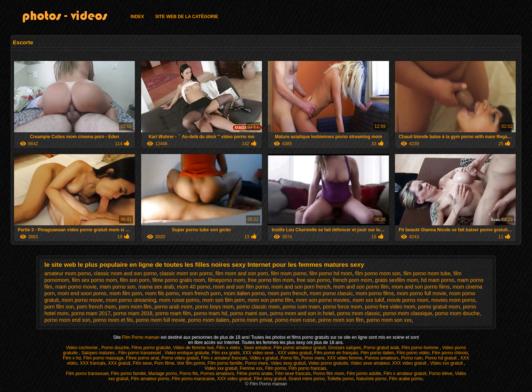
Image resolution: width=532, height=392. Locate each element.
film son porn (135, 280)
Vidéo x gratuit (264, 358)
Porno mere (313, 358)
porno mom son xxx (389, 320)
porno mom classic (359, 313)
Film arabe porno (406, 379)
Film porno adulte (364, 374)
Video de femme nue (194, 348)
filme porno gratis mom (179, 280)
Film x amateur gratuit (405, 374)
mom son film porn (223, 300)
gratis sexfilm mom (397, 280)
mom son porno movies (323, 300)
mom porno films (375, 293)
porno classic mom (258, 307)
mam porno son (117, 287)
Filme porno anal (142, 358)
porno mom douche (458, 313)
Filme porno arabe (254, 374)
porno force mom (342, 307)
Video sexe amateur (370, 363)
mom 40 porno (194, 287)
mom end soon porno (82, 293)
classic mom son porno (186, 273)
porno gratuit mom (439, 307)
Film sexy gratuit (270, 379)
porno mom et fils (113, 320)
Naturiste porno (371, 379)
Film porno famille (225, 363)
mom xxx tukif (368, 300)
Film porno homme (421, 348)
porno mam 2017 (91, 313)
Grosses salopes (345, 348)
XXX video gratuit (295, 353)
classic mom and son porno (125, 273)
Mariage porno (163, 374)
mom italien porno (244, 293)
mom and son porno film (361, 287)
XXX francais (93, 363)
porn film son (59, 307)
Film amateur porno (150, 379)
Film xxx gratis (226, 353)
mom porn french (287, 293)
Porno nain (412, 358)
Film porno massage (103, 358)
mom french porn (201, 293)
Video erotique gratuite (187, 353)
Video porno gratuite (328, 363)
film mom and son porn (242, 273)
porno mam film (173, 313)
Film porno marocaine (193, 379)
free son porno (313, 280)
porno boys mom (215, 307)
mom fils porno (162, 293)
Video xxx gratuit (447, 363)
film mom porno (289, 273)
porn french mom (96, 307)
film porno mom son (378, 273)
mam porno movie (76, 287)
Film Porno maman (141, 337)
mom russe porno (179, 300)
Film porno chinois (450, 353)
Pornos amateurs (382, 358)
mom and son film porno (241, 287)
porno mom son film (341, 320)
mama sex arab (156, 287)
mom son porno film (270, 300)
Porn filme (164, 363)
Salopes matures (98, 353)
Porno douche (115, 348)
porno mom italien (209, 320)
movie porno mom (408, 300)
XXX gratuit (119, 363)
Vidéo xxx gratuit (221, 368)
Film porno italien (377, 353)
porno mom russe (295, 320)
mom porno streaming (131, 300)
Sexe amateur (258, 348)
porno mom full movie (160, 320)
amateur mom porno (68, 273)
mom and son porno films (421, 287)
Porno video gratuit (180, 358)
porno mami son (249, 313)
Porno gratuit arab (381, 348)
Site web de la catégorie (187, 17)
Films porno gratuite (151, 348)
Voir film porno (191, 363)
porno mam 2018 (133, 313)
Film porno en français (336, 353)
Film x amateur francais (224, 358)
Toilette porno (341, 379)
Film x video (229, 348)
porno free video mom (390, 307)
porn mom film (135, 307)
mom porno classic (331, 293)
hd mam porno (437, 280)
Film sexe (142, 363)
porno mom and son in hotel (302, 313)
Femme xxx (251, 368)
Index (137, 17)
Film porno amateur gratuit (300, 348)
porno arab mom (173, 307)
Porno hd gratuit (441, 358)
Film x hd (72, 358)
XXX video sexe (259, 353)
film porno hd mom (331, 273)
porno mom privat (252, 320)
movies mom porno (453, 300)
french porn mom (352, 280)
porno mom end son (67, 320)
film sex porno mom (95, 280)
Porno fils (290, 358)
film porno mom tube (427, 273)
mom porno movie (82, 300)
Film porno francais (307, 368)
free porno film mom (271, 280)
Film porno (276, 368)
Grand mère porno (307, 379)
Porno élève (441, 374)
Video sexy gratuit (288, 363)
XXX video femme (345, 358)
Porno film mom (329, 374)
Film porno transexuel (140, 353)
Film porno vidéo (413, 353)
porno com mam (301, 307)
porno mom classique (408, 313)
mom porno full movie (422, 293)
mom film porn (126, 293)
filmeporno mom (226, 280)
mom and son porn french (301, 287)
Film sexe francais (293, 374)
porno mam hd (211, 313)
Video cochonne (83, 348)
